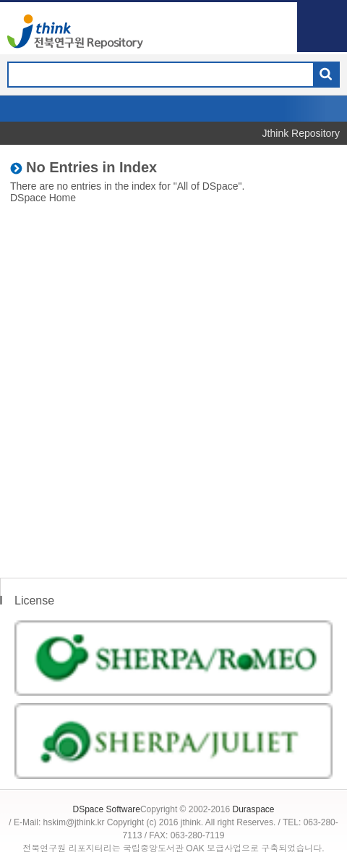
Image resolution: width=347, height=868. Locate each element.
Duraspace (253, 809)
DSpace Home (43, 198)
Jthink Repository (301, 133)
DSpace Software (106, 809)
